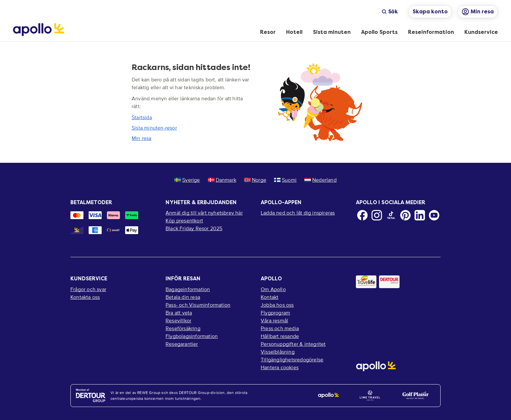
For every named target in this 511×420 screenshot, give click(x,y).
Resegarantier (182, 344)
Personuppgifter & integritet (293, 344)
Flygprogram (275, 313)
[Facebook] (362, 215)
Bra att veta (179, 313)
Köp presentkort (184, 220)
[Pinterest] (405, 215)
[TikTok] (391, 215)
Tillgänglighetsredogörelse (292, 359)
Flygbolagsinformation (192, 336)
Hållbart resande (280, 336)
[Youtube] (434, 215)
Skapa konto (430, 12)
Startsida (142, 117)
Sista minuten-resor (154, 128)
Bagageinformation (188, 289)
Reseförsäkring (183, 328)
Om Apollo (273, 289)
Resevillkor (178, 320)
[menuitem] (268, 33)
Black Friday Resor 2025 (194, 228)
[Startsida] (39, 30)
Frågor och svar (88, 289)
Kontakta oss (85, 297)
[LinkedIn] (420, 215)
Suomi (285, 180)
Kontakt (270, 297)
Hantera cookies (280, 367)
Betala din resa (183, 297)
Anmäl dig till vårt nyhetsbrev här (204, 213)
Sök (390, 12)
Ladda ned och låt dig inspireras (298, 213)
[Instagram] (377, 215)
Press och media (280, 328)
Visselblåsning (278, 352)
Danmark (222, 180)
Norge (255, 180)
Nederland (321, 180)
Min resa (142, 138)
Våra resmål (274, 320)
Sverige (187, 180)
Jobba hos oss (277, 305)
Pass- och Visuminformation (198, 305)
